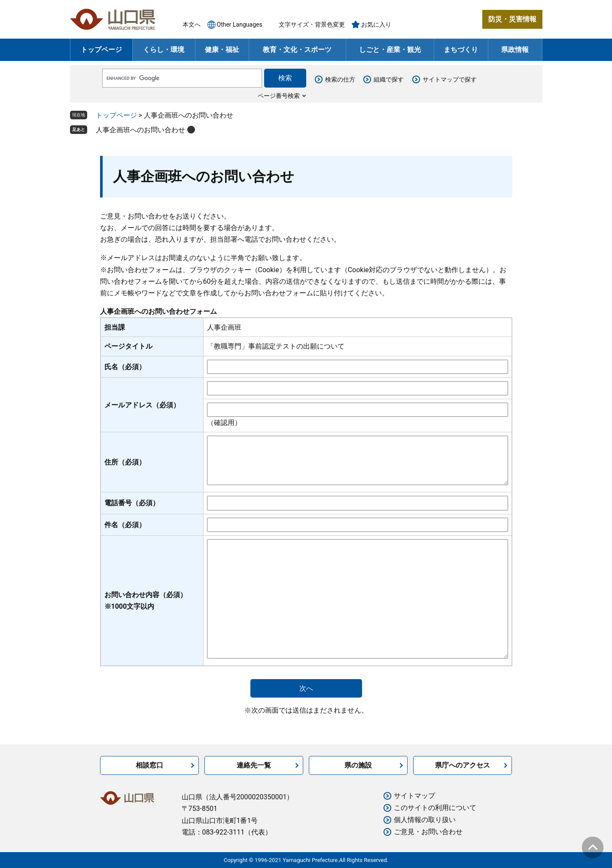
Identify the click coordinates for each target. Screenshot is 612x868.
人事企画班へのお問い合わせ (140, 130)
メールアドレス (142, 405)
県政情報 (515, 50)
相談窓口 (149, 765)
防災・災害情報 (512, 19)
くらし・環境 (164, 50)
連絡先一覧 (254, 765)
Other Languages (240, 24)
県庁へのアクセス (463, 765)
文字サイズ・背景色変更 (312, 24)
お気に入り (376, 24)
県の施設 (358, 765)
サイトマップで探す (450, 79)
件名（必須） (125, 525)
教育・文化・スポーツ (297, 50)
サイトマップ (414, 796)
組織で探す (389, 79)
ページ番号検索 (279, 96)
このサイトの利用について (435, 808)
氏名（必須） (125, 367)
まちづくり (461, 50)
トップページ (101, 50)
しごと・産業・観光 (390, 50)
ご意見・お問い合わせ (428, 832)
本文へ (192, 24)
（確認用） (224, 423)
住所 (125, 462)
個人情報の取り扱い (425, 820)
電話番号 (132, 503)
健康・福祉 (222, 50)
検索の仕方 (340, 79)
